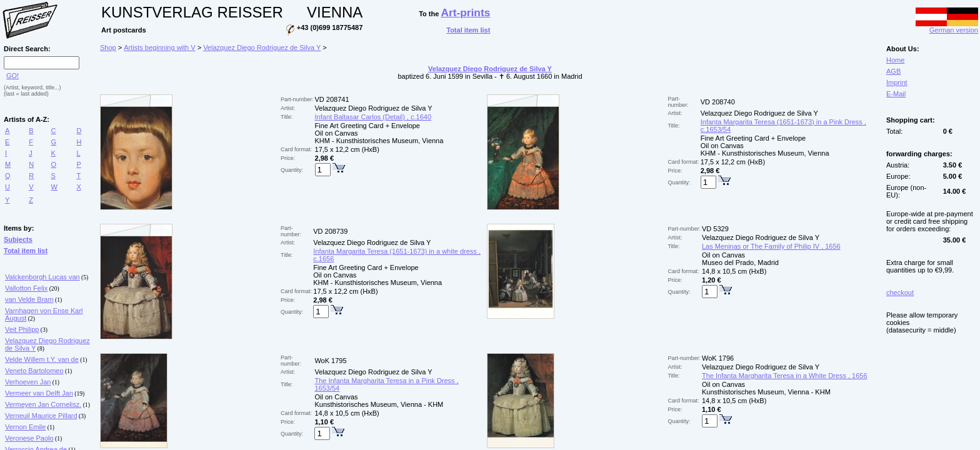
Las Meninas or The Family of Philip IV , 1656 (771, 246)
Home (895, 60)
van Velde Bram (29, 299)
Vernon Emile (25, 427)
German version (947, 27)
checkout (900, 292)
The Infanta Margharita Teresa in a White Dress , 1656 (785, 376)
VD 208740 (718, 102)
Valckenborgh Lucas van (42, 277)
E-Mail (896, 94)
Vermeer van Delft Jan (39, 393)
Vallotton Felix (26, 288)
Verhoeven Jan (28, 382)
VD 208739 (330, 231)
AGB (893, 71)
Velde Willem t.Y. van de (42, 359)
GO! (12, 76)
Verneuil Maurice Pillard (41, 416)
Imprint (897, 82)
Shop (108, 47)
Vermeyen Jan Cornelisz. (43, 404)
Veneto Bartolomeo (34, 371)
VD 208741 (332, 99)
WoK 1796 (718, 358)
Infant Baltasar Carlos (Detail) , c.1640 (373, 117)
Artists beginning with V (159, 47)
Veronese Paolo (29, 438)
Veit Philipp (22, 329)
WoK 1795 (330, 361)
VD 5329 (715, 229)
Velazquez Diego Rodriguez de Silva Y (262, 47)
